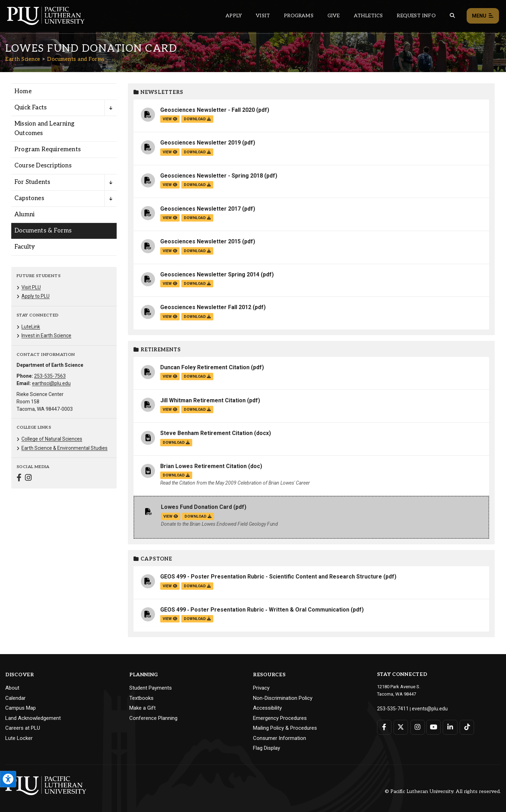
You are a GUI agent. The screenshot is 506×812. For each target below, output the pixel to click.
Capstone (153, 559)
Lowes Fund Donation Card (197, 507)
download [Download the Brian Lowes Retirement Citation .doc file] (176, 475)
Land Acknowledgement (33, 718)
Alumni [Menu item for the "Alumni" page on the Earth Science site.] (24, 215)
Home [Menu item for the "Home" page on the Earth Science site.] (23, 91)
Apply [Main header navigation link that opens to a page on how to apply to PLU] (234, 16)
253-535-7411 (391, 708)
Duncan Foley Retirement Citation (205, 367)
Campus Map (21, 708)
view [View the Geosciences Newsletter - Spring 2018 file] (170, 185)
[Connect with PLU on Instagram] (416, 726)
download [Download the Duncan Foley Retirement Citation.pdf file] (197, 376)
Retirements (157, 350)
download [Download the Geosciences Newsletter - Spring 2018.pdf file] (197, 185)
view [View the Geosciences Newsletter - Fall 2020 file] (170, 119)
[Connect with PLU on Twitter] (400, 726)
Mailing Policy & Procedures (285, 728)
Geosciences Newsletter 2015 (200, 241)
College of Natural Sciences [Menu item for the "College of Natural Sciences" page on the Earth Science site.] (52, 439)
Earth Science (23, 59)
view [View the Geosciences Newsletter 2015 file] (170, 251)
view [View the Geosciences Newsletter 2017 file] (170, 218)
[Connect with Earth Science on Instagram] (28, 478)
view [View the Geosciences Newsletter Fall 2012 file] (170, 317)
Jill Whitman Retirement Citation (203, 400)
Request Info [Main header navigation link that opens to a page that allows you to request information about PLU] (416, 16)
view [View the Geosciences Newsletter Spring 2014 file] (170, 284)
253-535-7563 (50, 376)
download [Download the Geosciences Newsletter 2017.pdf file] (197, 218)
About (12, 688)
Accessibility (267, 708)
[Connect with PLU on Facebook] (384, 726)
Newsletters (158, 92)
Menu (483, 16)
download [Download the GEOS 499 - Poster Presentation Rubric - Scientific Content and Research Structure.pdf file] (197, 586)
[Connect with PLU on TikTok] (464, 726)
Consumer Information (280, 738)
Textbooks (141, 698)
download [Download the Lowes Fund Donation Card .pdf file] (198, 516)
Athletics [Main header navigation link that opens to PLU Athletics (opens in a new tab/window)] (368, 16)
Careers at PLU (23, 728)
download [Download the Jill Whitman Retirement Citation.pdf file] (197, 410)
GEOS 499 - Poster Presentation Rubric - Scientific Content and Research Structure (271, 577)
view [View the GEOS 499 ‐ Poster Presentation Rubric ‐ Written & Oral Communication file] (170, 619)
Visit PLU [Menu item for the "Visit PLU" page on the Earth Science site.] (31, 287)
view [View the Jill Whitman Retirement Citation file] (170, 410)
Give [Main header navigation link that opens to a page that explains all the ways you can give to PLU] (334, 16)
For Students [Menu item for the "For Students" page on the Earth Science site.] (32, 182)
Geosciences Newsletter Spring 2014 (210, 274)
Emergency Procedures (280, 718)
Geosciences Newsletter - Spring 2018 (212, 176)
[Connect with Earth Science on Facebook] (19, 478)
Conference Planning (153, 718)
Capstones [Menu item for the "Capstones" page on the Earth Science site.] (29, 198)
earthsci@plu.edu (51, 383)
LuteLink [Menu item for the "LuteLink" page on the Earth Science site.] (31, 327)
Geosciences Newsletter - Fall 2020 (207, 110)
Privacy (261, 688)
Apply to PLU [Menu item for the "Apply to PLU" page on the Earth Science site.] (35, 296)
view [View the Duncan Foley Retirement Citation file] (170, 376)
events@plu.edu (424, 708)
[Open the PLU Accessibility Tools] (8, 779)
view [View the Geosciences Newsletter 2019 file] (170, 152)
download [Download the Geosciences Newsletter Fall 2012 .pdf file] (197, 317)
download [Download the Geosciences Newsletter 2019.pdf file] (197, 152)
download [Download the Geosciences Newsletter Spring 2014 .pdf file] (197, 284)
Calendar (15, 698)
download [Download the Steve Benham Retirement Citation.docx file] (176, 443)
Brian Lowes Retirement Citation (204, 466)
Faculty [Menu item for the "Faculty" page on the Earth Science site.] (25, 247)
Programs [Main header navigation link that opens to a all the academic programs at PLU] (299, 16)
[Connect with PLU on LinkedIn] (448, 726)
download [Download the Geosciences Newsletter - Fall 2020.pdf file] (197, 119)
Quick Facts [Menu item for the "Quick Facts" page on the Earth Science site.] (31, 108)
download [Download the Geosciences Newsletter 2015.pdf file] (197, 251)
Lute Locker (19, 738)
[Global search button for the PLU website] (452, 16)
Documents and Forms (76, 59)
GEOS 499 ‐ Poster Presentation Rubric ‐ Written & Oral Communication (255, 610)
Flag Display (267, 748)
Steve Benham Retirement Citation (206, 433)
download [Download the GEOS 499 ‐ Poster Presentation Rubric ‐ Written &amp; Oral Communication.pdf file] (197, 619)
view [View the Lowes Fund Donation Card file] (171, 516)
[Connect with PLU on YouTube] (432, 726)
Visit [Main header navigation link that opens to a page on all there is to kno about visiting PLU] (263, 16)
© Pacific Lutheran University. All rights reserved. (443, 791)
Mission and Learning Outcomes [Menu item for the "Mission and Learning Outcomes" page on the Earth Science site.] (44, 129)
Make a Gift (142, 708)
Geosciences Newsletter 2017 (200, 209)
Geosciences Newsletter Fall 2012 (206, 307)
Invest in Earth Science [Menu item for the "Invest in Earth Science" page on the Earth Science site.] (46, 335)
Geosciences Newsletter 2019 (200, 143)
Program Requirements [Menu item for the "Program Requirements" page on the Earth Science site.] (48, 149)
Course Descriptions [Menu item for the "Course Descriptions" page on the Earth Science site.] (43, 166)
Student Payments (151, 688)
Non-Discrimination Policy (283, 698)
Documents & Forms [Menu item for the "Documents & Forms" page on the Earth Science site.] (43, 231)
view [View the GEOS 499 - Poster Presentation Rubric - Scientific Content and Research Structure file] (170, 586)
